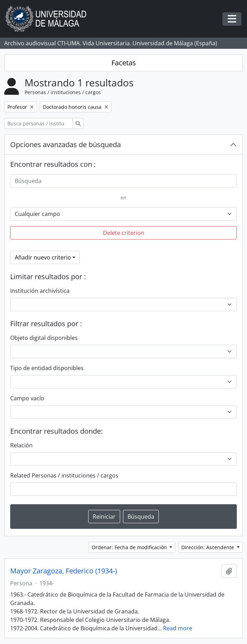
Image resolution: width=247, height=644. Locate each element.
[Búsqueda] (123, 181)
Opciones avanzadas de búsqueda (66, 144)
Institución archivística (40, 291)
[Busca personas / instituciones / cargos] (38, 123)
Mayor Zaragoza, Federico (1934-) (64, 571)
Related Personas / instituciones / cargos (64, 475)
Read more (178, 628)
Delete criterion (124, 233)
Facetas (124, 63)
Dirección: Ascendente (208, 547)
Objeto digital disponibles (44, 338)
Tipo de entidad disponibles (47, 368)
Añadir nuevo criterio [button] (43, 257)
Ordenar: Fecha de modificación (130, 547)
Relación (21, 445)
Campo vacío (27, 398)
